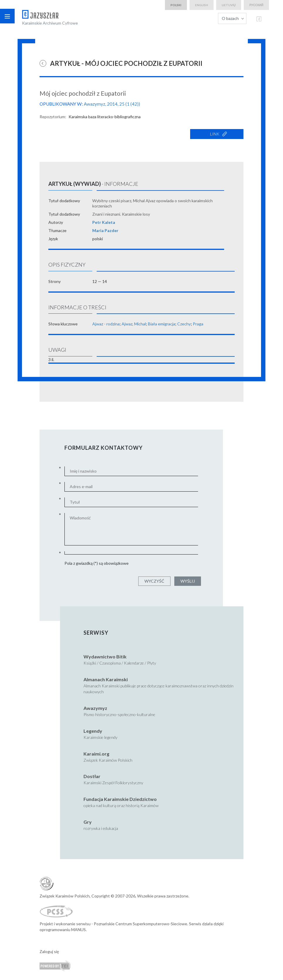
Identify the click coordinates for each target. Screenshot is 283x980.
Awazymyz (95, 708)
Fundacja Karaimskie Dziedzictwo (120, 799)
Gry (88, 822)
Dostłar (92, 776)
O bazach (230, 18)
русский (256, 5)
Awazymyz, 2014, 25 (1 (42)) (112, 104)
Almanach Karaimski (106, 679)
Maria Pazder (105, 230)
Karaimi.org (96, 754)
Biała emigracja (162, 324)
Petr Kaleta (104, 222)
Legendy (93, 731)
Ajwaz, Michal (134, 324)
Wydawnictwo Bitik (105, 657)
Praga (198, 324)
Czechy (184, 324)
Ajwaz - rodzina (106, 324)
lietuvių (229, 5)
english (202, 5)
